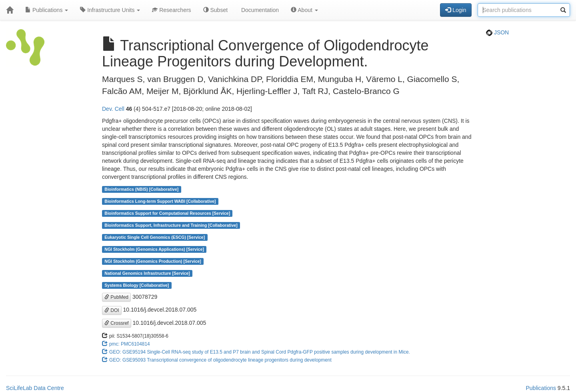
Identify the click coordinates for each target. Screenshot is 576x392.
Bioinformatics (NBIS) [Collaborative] (141, 189)
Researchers (171, 10)
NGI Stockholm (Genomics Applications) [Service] (154, 249)
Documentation (259, 10)
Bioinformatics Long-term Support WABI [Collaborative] (160, 201)
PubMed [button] (116, 297)
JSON (497, 32)
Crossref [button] (117, 323)
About (304, 10)
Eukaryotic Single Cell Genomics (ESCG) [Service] (155, 237)
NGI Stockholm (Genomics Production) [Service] (153, 261)
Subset (215, 10)
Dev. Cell (113, 109)
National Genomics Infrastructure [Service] (147, 273)
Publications (47, 10)
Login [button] (456, 10)
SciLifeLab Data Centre (35, 388)
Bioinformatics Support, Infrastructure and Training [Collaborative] (171, 225)
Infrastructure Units (110, 10)
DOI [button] (112, 310)
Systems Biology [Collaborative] (137, 285)
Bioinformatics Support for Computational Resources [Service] (167, 213)
